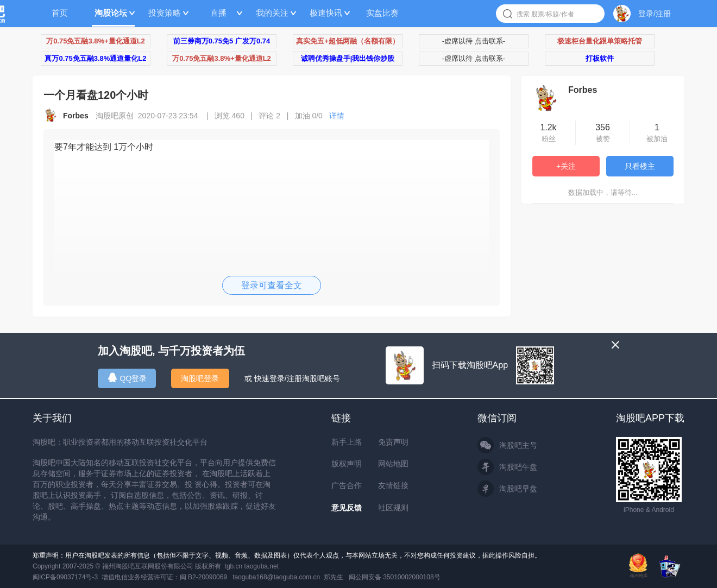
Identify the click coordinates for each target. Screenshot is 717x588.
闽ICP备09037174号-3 (65, 577)
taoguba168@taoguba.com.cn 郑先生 (288, 577)
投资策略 (165, 13)
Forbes (583, 90)
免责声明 (393, 442)
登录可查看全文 (272, 285)
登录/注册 (655, 14)
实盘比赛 (382, 13)
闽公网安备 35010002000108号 (395, 577)
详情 (337, 116)
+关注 (566, 166)
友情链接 (393, 485)
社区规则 (393, 508)
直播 (218, 13)
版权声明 (347, 464)
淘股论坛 (111, 13)
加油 (312, 116)
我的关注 (272, 13)
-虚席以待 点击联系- (474, 41)
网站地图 (393, 464)
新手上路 (347, 442)
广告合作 (347, 485)
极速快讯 (326, 13)
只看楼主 (640, 166)
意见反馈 (347, 508)
